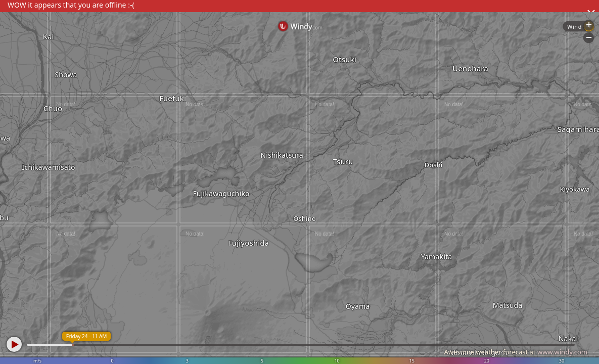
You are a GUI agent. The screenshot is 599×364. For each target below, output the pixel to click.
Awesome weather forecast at (516, 352)
